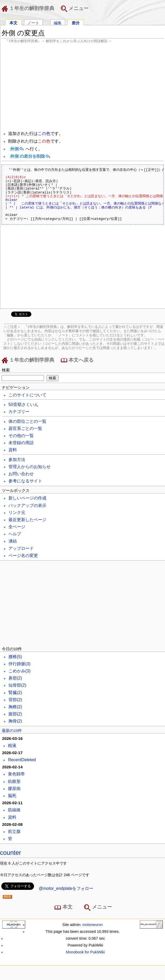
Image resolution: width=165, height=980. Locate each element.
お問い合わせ (21, 474)
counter (11, 853)
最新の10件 (12, 731)
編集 (58, 23)
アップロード (21, 548)
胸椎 (15, 707)
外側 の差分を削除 (28, 156)
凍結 (13, 541)
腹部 (15, 714)
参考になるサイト (25, 481)
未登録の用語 (21, 443)
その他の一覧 (21, 436)
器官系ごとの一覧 (25, 428)
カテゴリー (19, 412)
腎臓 (15, 693)
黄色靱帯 (16, 774)
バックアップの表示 (27, 505)
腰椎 (15, 657)
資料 (13, 450)
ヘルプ (15, 534)
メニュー (75, 9)
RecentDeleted (22, 760)
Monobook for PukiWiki (85, 952)
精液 (12, 746)
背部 (15, 700)
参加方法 (17, 460)
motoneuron (93, 925)
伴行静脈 (20, 664)
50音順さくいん (23, 404)
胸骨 (15, 721)
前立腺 (14, 831)
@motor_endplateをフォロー (66, 888)
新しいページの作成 (27, 498)
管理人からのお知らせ (30, 467)
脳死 (12, 796)
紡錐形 (14, 781)
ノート (33, 23)
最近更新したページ (27, 520)
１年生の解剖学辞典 (29, 9)
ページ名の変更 (23, 556)
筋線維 (14, 810)
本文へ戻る (77, 360)
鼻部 (15, 678)
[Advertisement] (83, 86)
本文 (13, 23)
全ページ (17, 527)
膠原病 (14, 789)
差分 (76, 23)
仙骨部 (17, 685)
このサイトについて (27, 395)
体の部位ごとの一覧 (27, 421)
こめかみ (20, 671)
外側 (14, 149)
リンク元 (17, 513)
